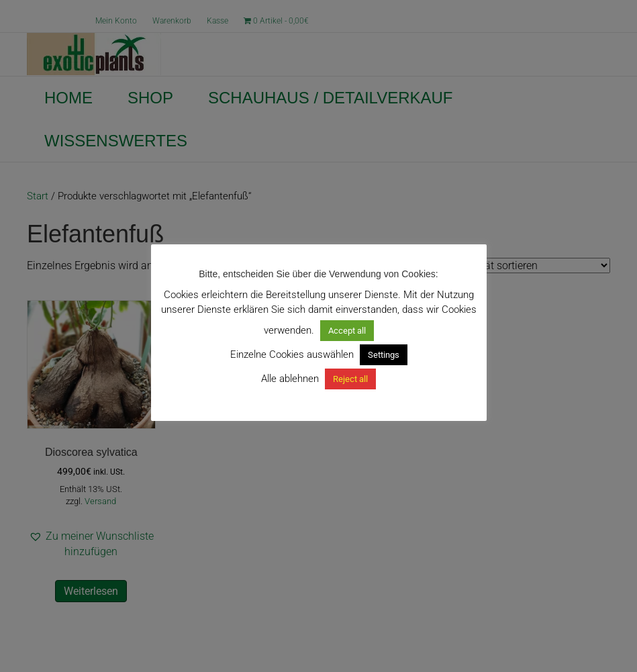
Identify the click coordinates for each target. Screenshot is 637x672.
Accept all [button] (347, 331)
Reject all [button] (350, 379)
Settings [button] (384, 355)
